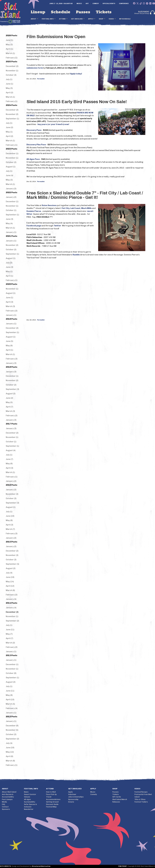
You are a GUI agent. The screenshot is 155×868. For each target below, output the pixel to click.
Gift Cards (117, 797)
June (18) (10, 577)
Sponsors (6, 809)
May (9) (9, 346)
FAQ (3, 804)
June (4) (9, 175)
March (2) (10, 643)
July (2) (9, 263)
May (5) (9, 402)
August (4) (11, 450)
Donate (71, 802)
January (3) (11, 363)
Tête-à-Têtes (140, 799)
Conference (124, 4)
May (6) (9, 464)
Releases (116, 802)
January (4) (11, 599)
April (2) (9, 93)
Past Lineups (7, 799)
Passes (83, 12)
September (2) (12, 621)
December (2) (12, 66)
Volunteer (72, 794)
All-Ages (27, 799)
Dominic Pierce (34, 211)
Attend (62, 19)
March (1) (10, 53)
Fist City (66, 208)
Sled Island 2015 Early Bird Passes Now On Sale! (77, 102)
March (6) (10, 590)
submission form (35, 68)
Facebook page (34, 226)
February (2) (12, 311)
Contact (5, 807)
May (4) (9, 223)
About (34, 19)
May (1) (9, 132)
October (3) (11, 75)
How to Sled (51, 792)
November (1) (12, 71)
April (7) (9, 407)
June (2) (9, 127)
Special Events (109, 4)
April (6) (9, 756)
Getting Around (52, 802)
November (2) (12, 114)
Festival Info (48, 19)
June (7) (9, 459)
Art (87, 4)
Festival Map (51, 807)
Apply (91, 19)
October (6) (11, 673)
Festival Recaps (141, 792)
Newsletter (29, 809)
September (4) (12, 564)
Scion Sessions (49, 205)
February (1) (12, 58)
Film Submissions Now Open (56, 37)
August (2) (11, 394)
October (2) (11, 162)
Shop (101, 19)
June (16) (10, 516)
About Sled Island (9, 792)
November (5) (12, 730)
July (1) (9, 79)
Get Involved (77, 19)
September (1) (12, 119)
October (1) (11, 210)
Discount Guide (52, 804)
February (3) (12, 359)
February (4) (12, 708)
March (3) (10, 306)
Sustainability (30, 802)
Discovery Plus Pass (36, 145)
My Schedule (125, 19)
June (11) (10, 630)
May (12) (10, 752)
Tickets (104, 12)
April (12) (10, 586)
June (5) (9, 341)
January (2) (11, 189)
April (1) (9, 49)
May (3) (9, 45)
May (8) (9, 520)
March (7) (10, 529)
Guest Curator (30, 794)
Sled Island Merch (120, 799)
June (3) (9, 219)
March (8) (10, 761)
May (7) (9, 634)
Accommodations (53, 799)
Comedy (96, 4)
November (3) (12, 494)
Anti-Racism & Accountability (8, 796)
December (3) (12, 612)
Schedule (61, 12)
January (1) (11, 232)
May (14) (10, 582)
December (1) (12, 153)
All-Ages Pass (33, 159)
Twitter (57, 226)
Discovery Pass (34, 130)
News (26, 792)
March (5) (10, 704)
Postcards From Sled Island (143, 796)
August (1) (11, 167)
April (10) (10, 700)
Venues (27, 797)
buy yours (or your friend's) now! (53, 124)
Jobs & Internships (76, 797)
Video (111, 19)
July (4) (9, 573)
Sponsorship (73, 799)
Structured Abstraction (41, 866)
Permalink (41, 79)
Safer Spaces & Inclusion (30, 806)
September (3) (12, 389)
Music (79, 4)
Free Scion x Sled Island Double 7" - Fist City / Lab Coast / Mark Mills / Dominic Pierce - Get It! (85, 195)
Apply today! (76, 74)
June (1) (9, 40)
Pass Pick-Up (51, 794)
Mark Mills (86, 208)
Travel (49, 797)
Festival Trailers (141, 802)
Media (4, 802)
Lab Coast (75, 208)
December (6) (12, 726)
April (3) (9, 302)
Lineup (38, 12)
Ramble (76, 255)
